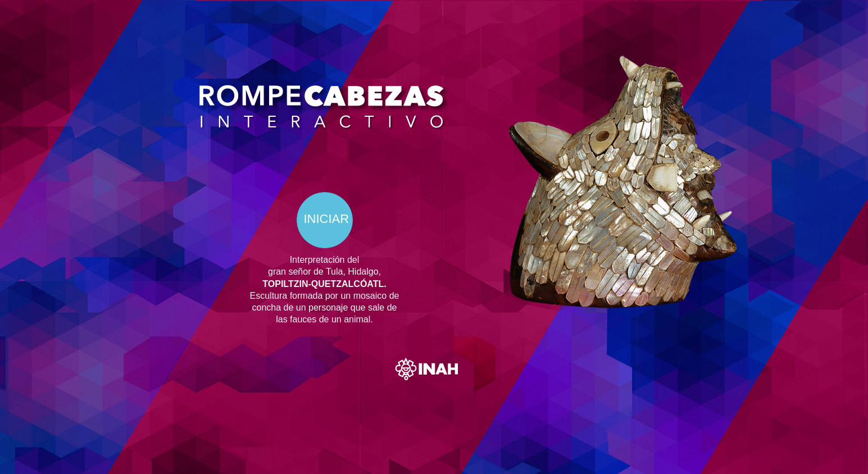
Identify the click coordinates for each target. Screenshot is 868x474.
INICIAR (327, 219)
